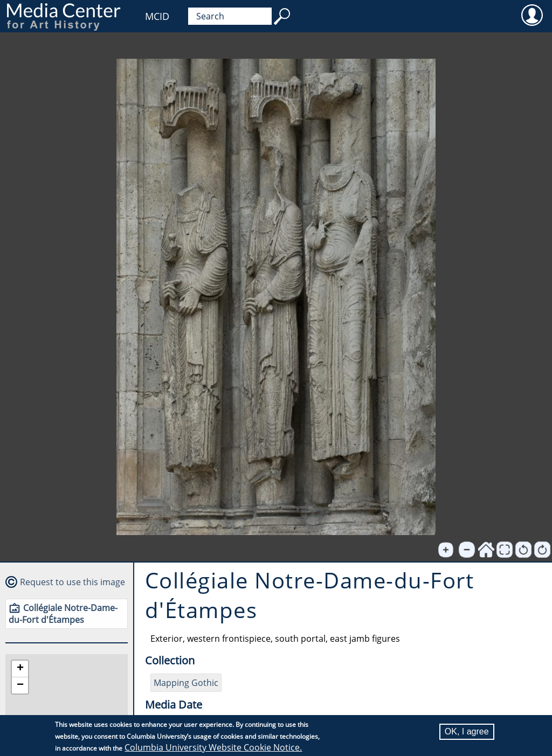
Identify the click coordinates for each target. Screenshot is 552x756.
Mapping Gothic (186, 683)
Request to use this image (73, 582)
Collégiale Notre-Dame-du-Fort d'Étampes (63, 614)
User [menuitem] (532, 15)
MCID (157, 16)
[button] (20, 669)
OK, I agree (467, 731)
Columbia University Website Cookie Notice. (213, 747)
